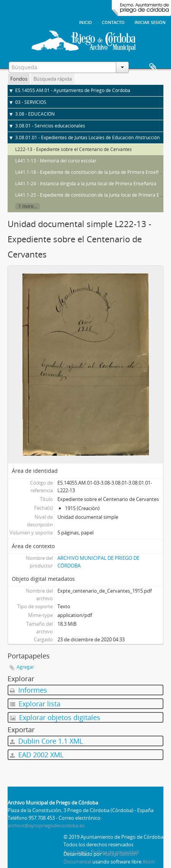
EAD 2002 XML (37, 755)
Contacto (113, 22)
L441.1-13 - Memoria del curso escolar (56, 161)
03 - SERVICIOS (31, 102)
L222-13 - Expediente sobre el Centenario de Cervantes (74, 149)
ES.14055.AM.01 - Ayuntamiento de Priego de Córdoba (73, 90)
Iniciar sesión (150, 22)
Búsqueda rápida (53, 79)
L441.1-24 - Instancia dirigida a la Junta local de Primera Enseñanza (86, 184)
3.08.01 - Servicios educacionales (50, 126)
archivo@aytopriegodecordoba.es (46, 825)
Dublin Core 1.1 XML (46, 741)
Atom (149, 862)
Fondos (19, 79)
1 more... (28, 206)
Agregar (25, 667)
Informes (28, 690)
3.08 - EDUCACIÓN (35, 114)
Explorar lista (35, 704)
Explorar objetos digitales (55, 717)
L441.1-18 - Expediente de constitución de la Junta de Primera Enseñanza (92, 172)
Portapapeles (153, 68)
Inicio (85, 22)
